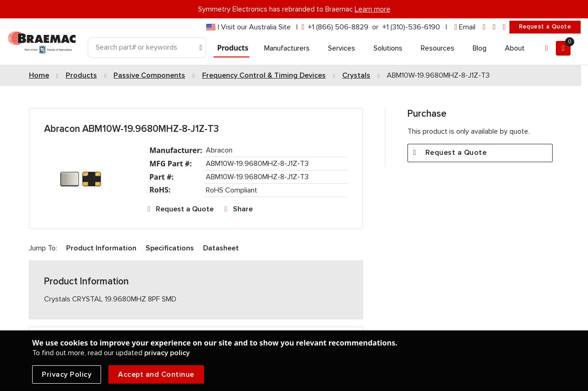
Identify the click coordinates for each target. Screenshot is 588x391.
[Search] (147, 48)
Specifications (170, 248)
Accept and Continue (156, 374)
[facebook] (494, 27)
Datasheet (221, 248)
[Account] (547, 48)
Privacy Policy (67, 374)
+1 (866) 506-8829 (338, 27)
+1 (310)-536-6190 (411, 27)
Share (243, 209)
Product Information (101, 248)
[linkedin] (484, 27)
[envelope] (465, 27)
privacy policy (167, 353)
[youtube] (504, 27)
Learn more (373, 9)
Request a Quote (545, 27)
